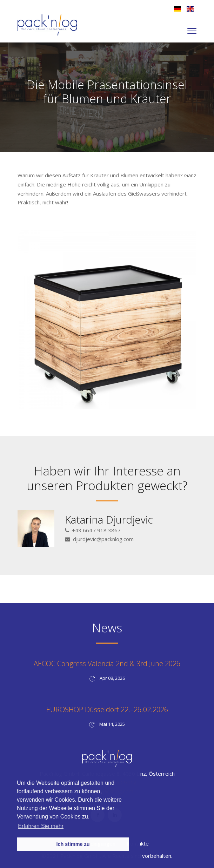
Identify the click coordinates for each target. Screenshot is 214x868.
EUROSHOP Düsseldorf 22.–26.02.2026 (107, 709)
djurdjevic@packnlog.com (103, 539)
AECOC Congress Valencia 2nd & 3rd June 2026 (107, 663)
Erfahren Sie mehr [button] (41, 826)
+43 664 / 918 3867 (96, 530)
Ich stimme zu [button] (73, 844)
